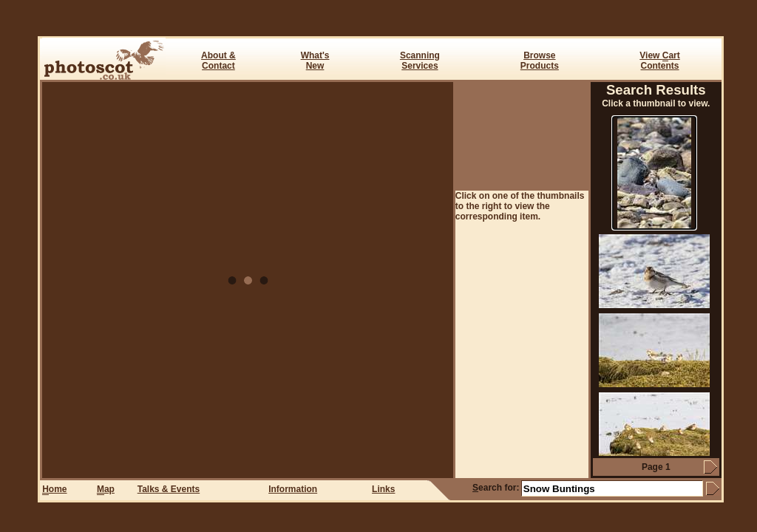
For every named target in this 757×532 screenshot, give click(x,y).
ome (54, 490)
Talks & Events (169, 489)
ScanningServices (420, 61)
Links (383, 489)
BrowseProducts (540, 61)
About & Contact (218, 61)
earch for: (496, 488)
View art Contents (659, 61)
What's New (315, 61)
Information (293, 489)
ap (106, 490)
